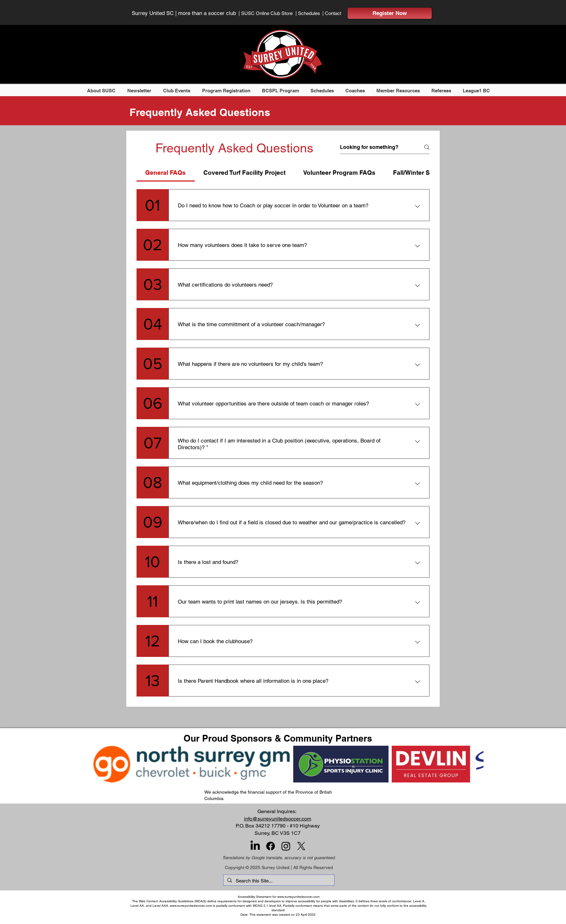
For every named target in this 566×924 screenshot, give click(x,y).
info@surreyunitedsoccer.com (278, 819)
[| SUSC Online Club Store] (269, 13)
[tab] (166, 173)
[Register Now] (390, 13)
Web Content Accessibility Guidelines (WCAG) (173, 901)
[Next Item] (473, 764)
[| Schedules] (310, 13)
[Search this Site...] (278, 881)
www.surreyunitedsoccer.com (298, 897)
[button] (102, 91)
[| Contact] (335, 13)
